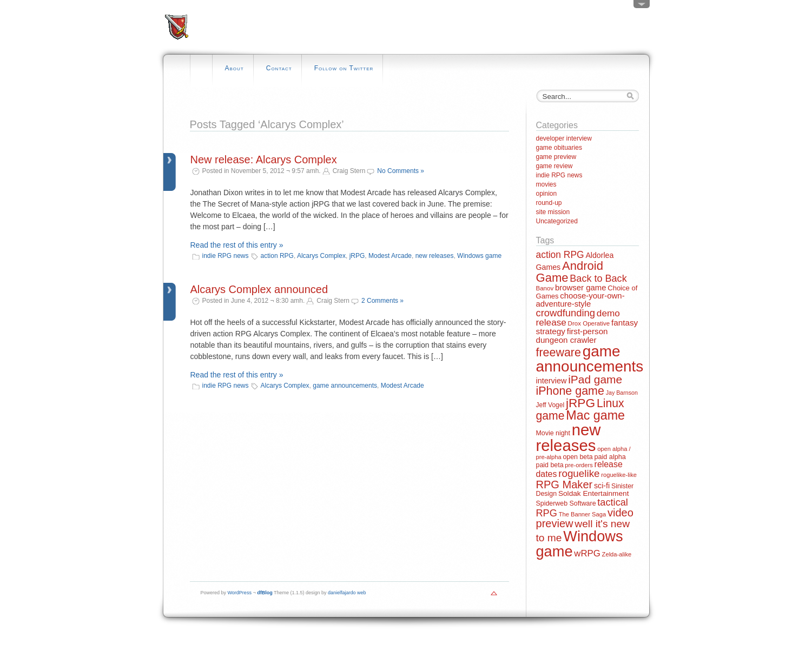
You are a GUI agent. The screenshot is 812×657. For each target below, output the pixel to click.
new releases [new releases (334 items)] (569, 437)
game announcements (345, 386)
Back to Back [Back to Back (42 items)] (598, 278)
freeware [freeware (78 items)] (559, 353)
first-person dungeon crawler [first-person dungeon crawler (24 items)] (572, 335)
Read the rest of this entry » (237, 245)
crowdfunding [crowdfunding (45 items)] (566, 313)
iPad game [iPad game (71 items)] (595, 379)
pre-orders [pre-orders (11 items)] (579, 465)
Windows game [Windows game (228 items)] (580, 543)
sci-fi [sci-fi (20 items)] (602, 486)
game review (554, 166)
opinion (547, 194)
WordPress (240, 593)
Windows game (479, 256)
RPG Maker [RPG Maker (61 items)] (565, 485)
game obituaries (559, 148)
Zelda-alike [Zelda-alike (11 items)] (617, 554)
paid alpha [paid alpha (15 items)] (610, 457)
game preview (556, 157)
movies (546, 184)
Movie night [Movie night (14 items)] (553, 433)
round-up (549, 203)
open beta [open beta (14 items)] (577, 457)
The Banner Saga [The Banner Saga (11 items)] (582, 514)
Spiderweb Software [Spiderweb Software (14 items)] (566, 503)
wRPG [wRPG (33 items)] (587, 553)
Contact (279, 68)
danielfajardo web (347, 593)
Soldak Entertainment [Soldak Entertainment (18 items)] (594, 493)
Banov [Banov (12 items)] (545, 288)
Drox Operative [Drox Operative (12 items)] (589, 323)
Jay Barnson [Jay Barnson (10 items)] (622, 393)
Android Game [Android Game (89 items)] (570, 272)
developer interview (564, 138)
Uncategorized (557, 221)
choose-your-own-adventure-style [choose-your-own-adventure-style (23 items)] (580, 300)
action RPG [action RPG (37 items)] (560, 255)
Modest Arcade (390, 256)
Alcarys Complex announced (259, 289)
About (235, 68)
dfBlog (265, 593)
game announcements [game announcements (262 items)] (590, 359)
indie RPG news (226, 256)
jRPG (357, 256)
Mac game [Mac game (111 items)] (595, 415)
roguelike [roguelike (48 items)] (579, 473)
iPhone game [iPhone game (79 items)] (570, 391)
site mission (553, 212)
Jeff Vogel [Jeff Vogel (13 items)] (550, 405)
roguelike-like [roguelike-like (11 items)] (619, 475)
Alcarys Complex (321, 256)
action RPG (277, 256)
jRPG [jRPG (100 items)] (580, 403)
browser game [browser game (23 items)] (580, 287)
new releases (435, 256)
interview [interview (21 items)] (552, 381)
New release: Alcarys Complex (264, 160)
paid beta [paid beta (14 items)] (550, 465)
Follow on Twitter (344, 68)
